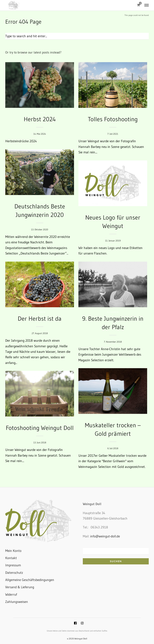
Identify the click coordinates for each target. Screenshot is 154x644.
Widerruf (11, 594)
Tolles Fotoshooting (113, 119)
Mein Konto (13, 551)
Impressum (13, 565)
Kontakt (11, 558)
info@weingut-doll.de (105, 536)
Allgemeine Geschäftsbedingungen (30, 580)
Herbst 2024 (40, 119)
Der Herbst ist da (40, 319)
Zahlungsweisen (17, 602)
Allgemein (40, 113)
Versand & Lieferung (20, 587)
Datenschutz (14, 573)
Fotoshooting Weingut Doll (40, 428)
